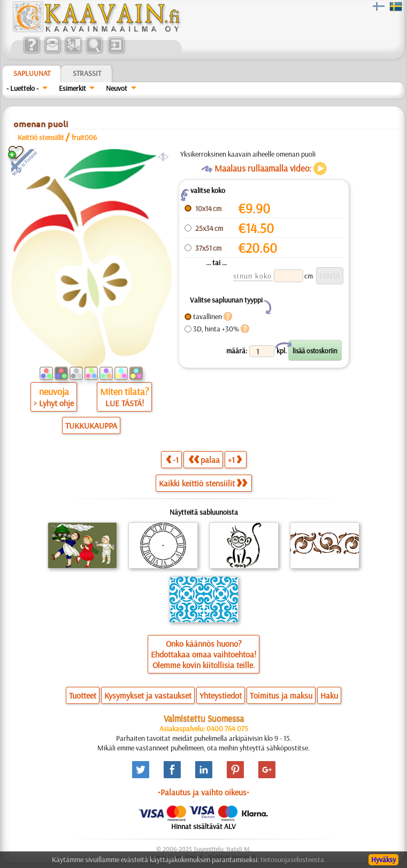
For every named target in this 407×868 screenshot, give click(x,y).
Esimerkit (72, 88)
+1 (235, 459)
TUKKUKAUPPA (91, 425)
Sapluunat (32, 73)
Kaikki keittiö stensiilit (203, 483)
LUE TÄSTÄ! (125, 403)
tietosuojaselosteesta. (293, 859)
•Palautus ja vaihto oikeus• (204, 792)
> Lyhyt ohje (54, 403)
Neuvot (117, 88)
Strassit (87, 73)
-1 (172, 459)
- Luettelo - (22, 88)
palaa (204, 459)
